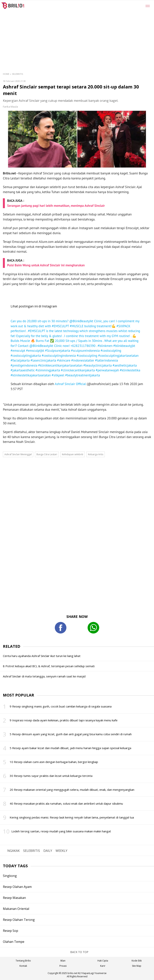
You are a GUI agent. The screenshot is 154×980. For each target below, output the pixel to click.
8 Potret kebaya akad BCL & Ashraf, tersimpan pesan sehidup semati (49, 666)
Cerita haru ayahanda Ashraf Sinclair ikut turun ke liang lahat (42, 656)
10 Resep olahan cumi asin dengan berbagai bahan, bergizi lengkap (54, 762)
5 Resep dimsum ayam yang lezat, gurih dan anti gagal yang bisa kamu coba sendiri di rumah (71, 734)
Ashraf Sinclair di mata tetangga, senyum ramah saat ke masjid (44, 676)
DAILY (48, 851)
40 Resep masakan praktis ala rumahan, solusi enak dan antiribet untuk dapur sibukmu (66, 803)
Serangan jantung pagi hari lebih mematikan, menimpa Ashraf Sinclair (56, 206)
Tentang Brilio (23, 961)
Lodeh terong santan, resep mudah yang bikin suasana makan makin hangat (61, 831)
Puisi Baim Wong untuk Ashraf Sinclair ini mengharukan (46, 265)
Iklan (63, 961)
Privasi (63, 966)
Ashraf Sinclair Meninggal (18, 454)
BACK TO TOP (77, 952)
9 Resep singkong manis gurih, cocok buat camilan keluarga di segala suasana (61, 706)
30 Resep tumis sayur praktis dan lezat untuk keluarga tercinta (51, 776)
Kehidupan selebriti (73, 454)
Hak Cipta (103, 961)
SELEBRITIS (32, 851)
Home (6, 74)
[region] (86, 29)
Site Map (137, 966)
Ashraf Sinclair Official (70, 384)
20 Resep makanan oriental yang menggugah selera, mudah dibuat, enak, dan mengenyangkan (72, 790)
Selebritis (17, 74)
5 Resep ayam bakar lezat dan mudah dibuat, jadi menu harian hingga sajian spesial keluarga (70, 748)
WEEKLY (61, 851)
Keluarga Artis (96, 454)
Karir (103, 966)
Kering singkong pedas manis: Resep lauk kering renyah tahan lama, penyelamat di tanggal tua (72, 817)
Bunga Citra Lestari (47, 454)
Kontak (23, 966)
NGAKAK (14, 851)
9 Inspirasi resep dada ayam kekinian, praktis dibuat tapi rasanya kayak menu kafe (64, 720)
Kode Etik (137, 961)
